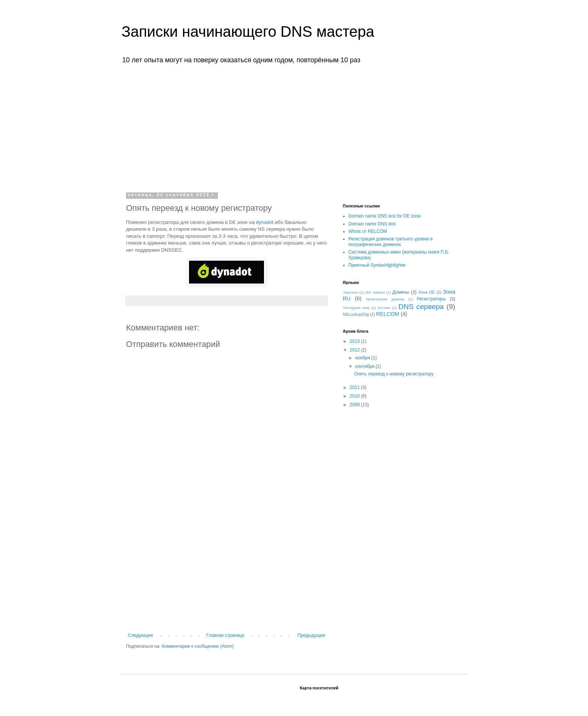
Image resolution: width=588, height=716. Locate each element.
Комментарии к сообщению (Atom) (198, 646)
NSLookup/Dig (356, 314)
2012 (355, 350)
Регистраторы (431, 299)
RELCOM (388, 314)
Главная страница (226, 635)
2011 (355, 387)
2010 (355, 396)
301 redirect (375, 292)
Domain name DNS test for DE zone (385, 216)
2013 (355, 341)
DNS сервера (421, 307)
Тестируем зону (356, 308)
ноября (363, 358)
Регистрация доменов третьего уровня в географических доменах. (391, 242)
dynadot (265, 222)
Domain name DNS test (372, 224)
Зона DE (426, 292)
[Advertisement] (294, 127)
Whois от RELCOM (368, 231)
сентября (365, 366)
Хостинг (384, 308)
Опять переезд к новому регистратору (394, 374)
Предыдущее (311, 635)
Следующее (140, 635)
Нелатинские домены (385, 299)
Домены (401, 292)
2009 (355, 405)
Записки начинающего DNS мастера (248, 32)
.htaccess (350, 292)
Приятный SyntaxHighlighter (377, 265)
